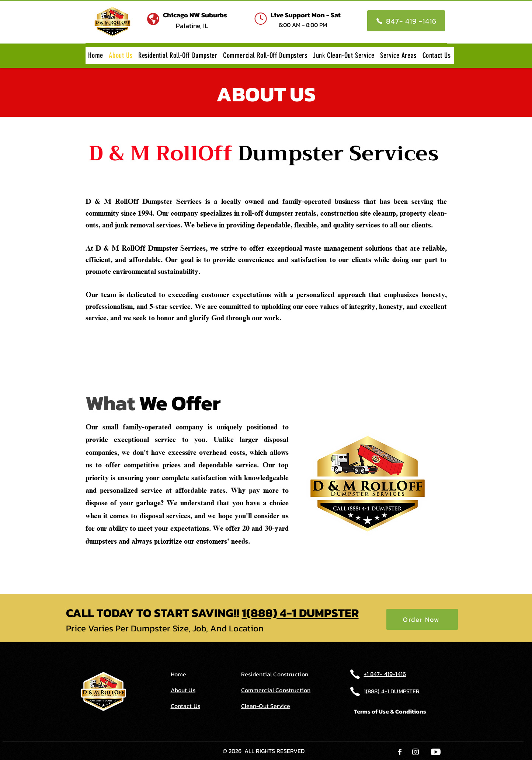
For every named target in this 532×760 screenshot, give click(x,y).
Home (179, 674)
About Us (183, 690)
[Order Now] (422, 619)
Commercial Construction (276, 690)
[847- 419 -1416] (406, 21)
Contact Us (186, 706)
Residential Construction (275, 674)
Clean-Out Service (266, 706)
